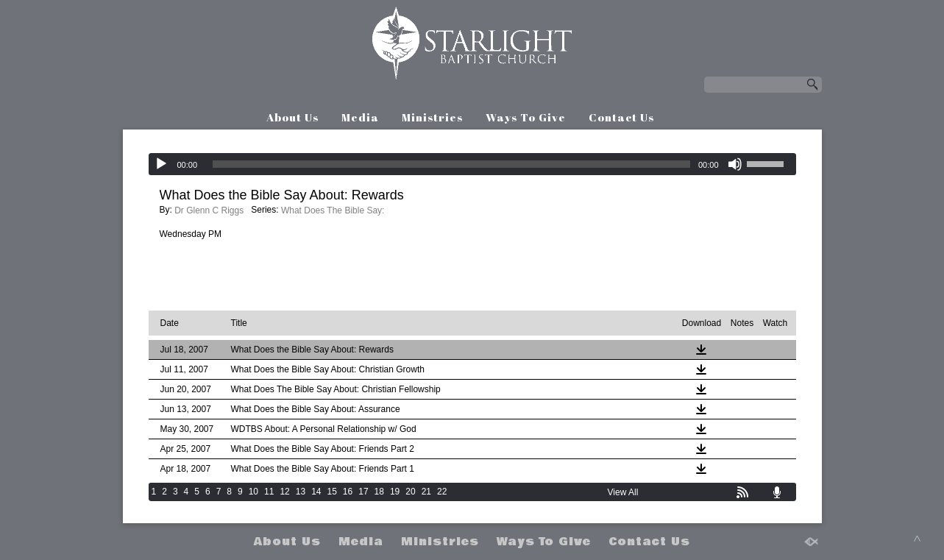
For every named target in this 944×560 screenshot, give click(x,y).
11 (269, 492)
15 (331, 492)
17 (363, 492)
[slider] (451, 164)
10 (253, 492)
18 (379, 492)
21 (426, 492)
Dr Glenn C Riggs (209, 210)
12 (284, 492)
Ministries (432, 117)
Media (360, 117)
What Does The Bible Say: (333, 210)
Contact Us (621, 117)
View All (623, 492)
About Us (292, 117)
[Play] (161, 164)
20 (410, 492)
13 (301, 492)
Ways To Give (526, 117)
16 (348, 492)
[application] (472, 164)
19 (395, 492)
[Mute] (735, 164)
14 (316, 492)
